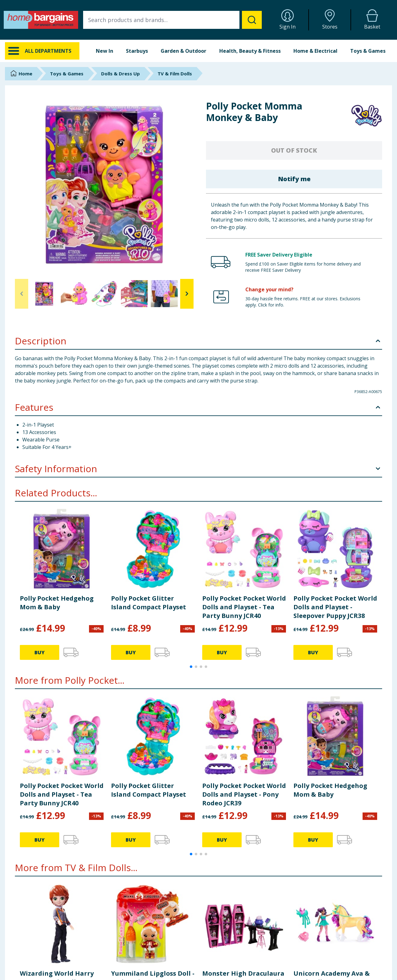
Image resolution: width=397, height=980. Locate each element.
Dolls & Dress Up (120, 74)
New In (105, 51)
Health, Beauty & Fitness (250, 51)
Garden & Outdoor (183, 51)
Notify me (294, 179)
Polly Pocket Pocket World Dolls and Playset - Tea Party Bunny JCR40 (244, 607)
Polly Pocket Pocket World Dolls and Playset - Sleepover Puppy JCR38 (335, 607)
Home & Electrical (315, 51)
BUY (40, 652)
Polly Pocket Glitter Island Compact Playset (149, 603)
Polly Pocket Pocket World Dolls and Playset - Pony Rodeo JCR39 (244, 794)
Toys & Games (368, 51)
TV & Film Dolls (175, 74)
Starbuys (137, 51)
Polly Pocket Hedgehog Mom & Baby (57, 603)
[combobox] (172, 20)
